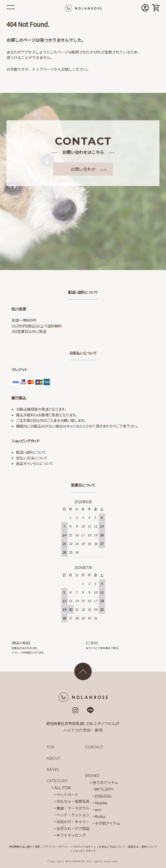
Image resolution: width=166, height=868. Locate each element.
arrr (98, 810)
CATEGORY (57, 781)
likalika (101, 803)
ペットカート (67, 794)
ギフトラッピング (71, 835)
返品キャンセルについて (35, 463)
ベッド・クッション (73, 815)
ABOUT (54, 758)
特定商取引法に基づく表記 (24, 846)
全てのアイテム (105, 782)
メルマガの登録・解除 (83, 730)
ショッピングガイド (84, 851)
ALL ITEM (63, 788)
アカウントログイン (84, 846)
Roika (100, 816)
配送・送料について (31, 452)
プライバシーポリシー (56, 846)
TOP (51, 747)
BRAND (92, 776)
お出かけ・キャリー (73, 822)
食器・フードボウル (73, 808)
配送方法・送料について (143, 846)
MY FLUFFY (104, 789)
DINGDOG (103, 796)
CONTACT (94, 747)
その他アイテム (107, 823)
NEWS (53, 770)
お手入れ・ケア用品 (73, 828)
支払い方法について (32, 458)
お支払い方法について (112, 846)
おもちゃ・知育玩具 (73, 801)
